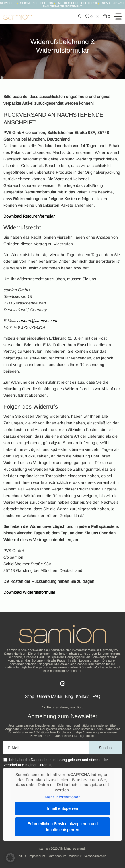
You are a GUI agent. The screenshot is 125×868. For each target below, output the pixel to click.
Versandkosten (95, 856)
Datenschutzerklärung (49, 760)
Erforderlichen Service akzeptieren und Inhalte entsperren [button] (62, 827)
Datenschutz (57, 856)
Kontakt (83, 696)
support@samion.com (37, 321)
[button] (10, 858)
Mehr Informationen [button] (63, 797)
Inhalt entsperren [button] (62, 808)
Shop (30, 696)
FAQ (96, 696)
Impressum (37, 856)
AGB (22, 856)
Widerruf (75, 856)
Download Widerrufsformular (29, 592)
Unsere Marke (50, 696)
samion (44, 848)
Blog (69, 696)
